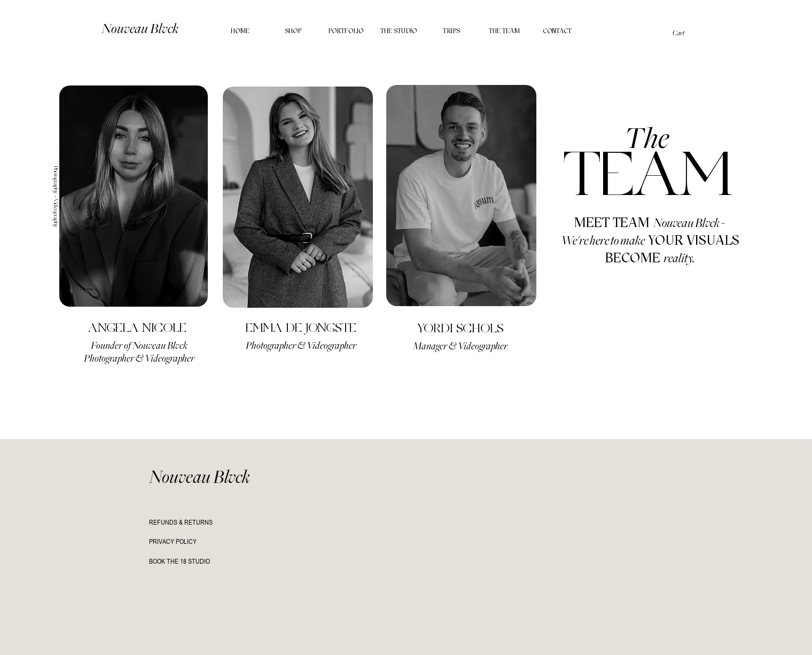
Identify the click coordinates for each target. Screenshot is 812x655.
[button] (686, 33)
